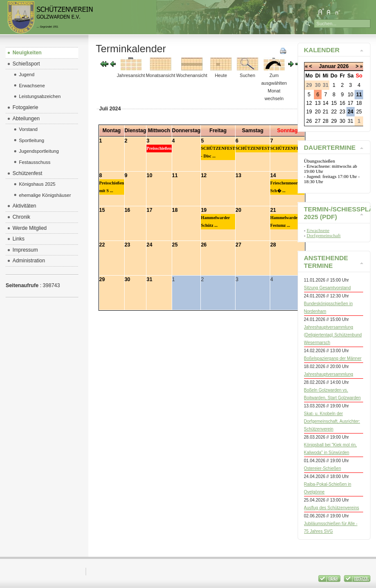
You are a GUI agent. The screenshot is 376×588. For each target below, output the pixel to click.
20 (238, 210)
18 (175, 210)
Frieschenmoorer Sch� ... (286, 187)
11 (175, 175)
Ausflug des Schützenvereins (332, 508)
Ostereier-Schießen (323, 468)
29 (102, 279)
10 (149, 175)
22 (102, 245)
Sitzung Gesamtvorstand (328, 288)
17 (149, 210)
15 (102, 210)
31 (149, 279)
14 (273, 175)
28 (273, 245)
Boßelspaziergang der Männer (333, 358)
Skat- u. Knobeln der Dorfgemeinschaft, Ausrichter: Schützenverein (332, 421)
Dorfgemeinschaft (324, 235)
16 (127, 210)
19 (204, 210)
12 (204, 175)
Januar (327, 66)
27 (238, 245)
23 (127, 245)
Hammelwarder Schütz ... (215, 221)
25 (175, 245)
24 (149, 245)
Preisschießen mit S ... (112, 187)
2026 (343, 66)
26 (204, 245)
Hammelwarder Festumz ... (285, 221)
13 (238, 175)
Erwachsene (318, 230)
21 (273, 210)
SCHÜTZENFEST (253, 148)
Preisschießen (159, 148)
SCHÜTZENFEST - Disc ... (218, 152)
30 (127, 279)
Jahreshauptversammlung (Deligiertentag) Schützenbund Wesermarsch (333, 335)
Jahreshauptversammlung (329, 374)
